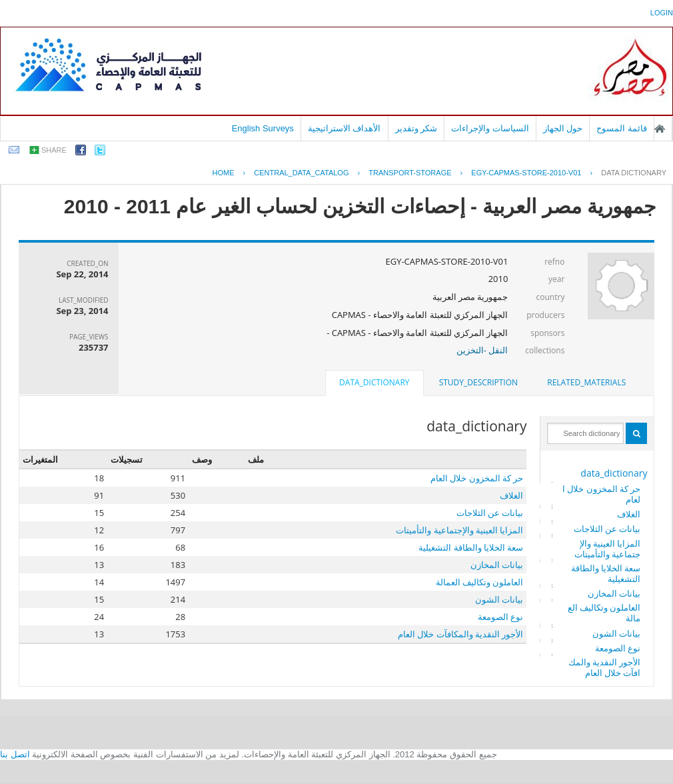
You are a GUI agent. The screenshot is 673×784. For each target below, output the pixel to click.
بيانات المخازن (614, 593)
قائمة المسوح (622, 128)
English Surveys (263, 128)
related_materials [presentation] (586, 382)
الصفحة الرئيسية (660, 129)
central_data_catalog (301, 173)
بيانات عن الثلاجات (607, 529)
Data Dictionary (634, 173)
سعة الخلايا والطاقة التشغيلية (606, 573)
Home (223, 173)
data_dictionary (614, 473)
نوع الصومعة (618, 648)
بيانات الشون (616, 633)
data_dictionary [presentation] (374, 382)
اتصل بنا (15, 754)
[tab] (586, 383)
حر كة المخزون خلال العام (602, 494)
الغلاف (629, 514)
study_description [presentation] (478, 382)
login (662, 13)
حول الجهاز (563, 128)
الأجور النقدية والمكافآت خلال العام (605, 667)
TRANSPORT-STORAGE (410, 173)
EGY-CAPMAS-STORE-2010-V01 (526, 173)
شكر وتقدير (416, 128)
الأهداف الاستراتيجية (344, 128)
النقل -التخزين (482, 350)
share (54, 150)
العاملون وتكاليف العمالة (604, 613)
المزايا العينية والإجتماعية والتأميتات (607, 549)
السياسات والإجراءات (490, 128)
